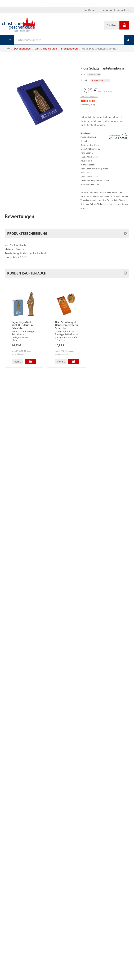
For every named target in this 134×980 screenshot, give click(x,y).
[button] (67, 273)
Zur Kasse (89, 10)
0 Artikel (112, 25)
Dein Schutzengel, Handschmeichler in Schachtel (67, 325)
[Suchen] (128, 40)
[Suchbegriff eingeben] (69, 40)
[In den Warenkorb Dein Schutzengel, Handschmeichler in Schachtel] (74, 361)
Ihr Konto (106, 10)
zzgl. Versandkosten (89, 97)
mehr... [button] (18, 361)
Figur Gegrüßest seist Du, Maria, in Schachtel (22, 325)
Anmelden (123, 10)
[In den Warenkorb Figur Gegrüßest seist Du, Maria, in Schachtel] (30, 361)
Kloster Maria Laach (100, 80)
